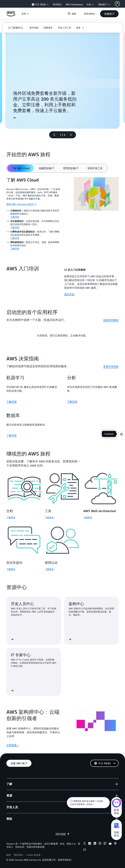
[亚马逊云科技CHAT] (116, 803)
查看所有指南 (111, 366)
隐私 (9, 855)
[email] (85, 850)
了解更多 (11, 517)
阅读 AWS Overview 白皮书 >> (22, 204)
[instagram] (100, 844)
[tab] (21, 168)
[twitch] (105, 844)
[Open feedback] (121, 434)
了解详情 (15, 217)
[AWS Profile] (117, 4)
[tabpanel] (62, 215)
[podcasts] (115, 844)
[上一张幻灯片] (53, 135)
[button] (109, 14)
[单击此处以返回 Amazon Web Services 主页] (11, 16)
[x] (85, 844)
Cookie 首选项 (33, 855)
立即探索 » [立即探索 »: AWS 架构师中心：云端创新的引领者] (12, 745)
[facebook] (90, 844)
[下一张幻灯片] (72, 135)
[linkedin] (95, 844)
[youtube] (110, 844)
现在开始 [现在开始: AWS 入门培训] (69, 294)
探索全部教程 (111, 320)
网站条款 (19, 855)
